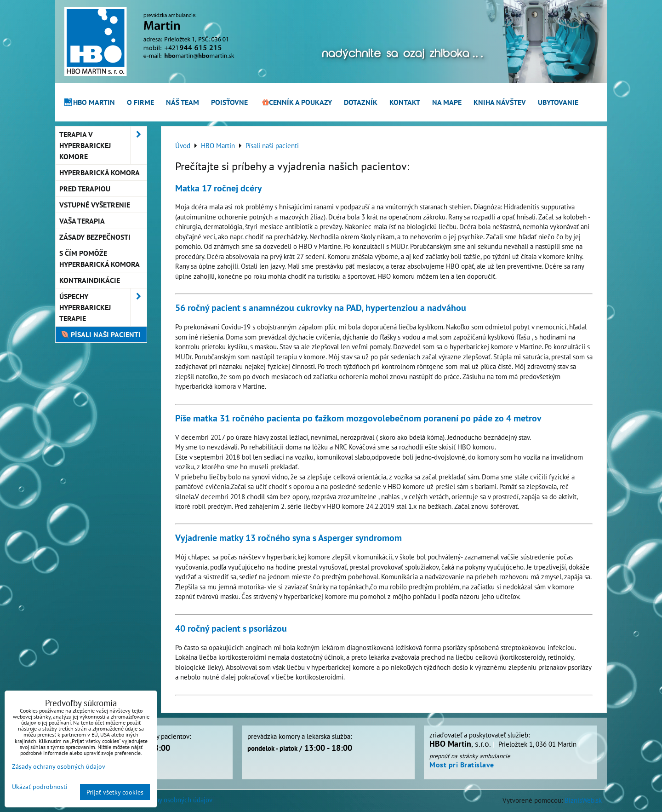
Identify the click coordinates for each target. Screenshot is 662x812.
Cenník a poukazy (296, 102)
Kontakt (405, 102)
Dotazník (361, 102)
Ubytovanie (558, 102)
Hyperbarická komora (100, 173)
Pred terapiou (85, 189)
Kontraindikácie (90, 280)
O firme (140, 102)
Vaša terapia (82, 221)
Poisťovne (229, 102)
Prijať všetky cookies (115, 792)
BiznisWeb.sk (583, 800)
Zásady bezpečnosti (95, 237)
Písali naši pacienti (100, 334)
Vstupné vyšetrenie (95, 205)
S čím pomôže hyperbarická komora (100, 259)
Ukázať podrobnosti (40, 787)
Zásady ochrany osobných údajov (165, 800)
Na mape (447, 102)
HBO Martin (89, 102)
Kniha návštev (500, 102)
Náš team (183, 102)
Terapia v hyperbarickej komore (103, 145)
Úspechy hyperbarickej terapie (103, 307)
